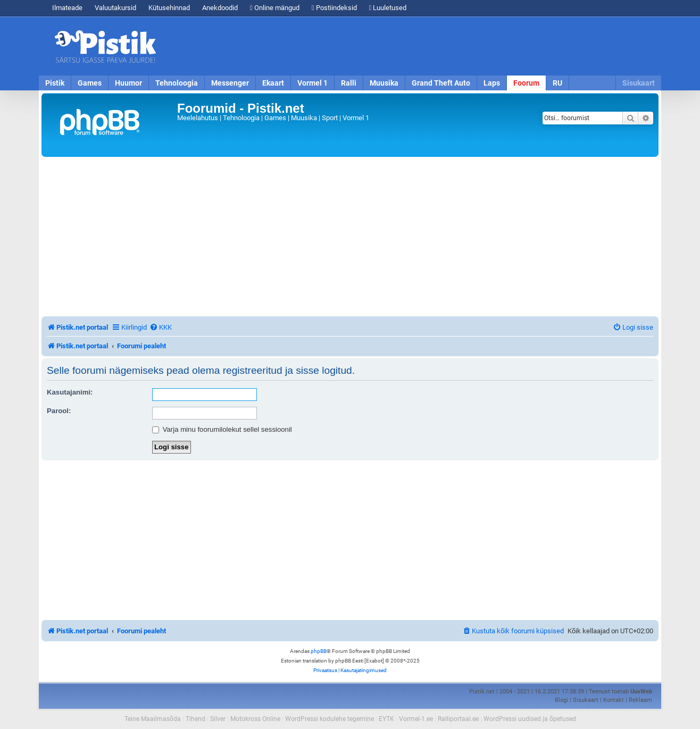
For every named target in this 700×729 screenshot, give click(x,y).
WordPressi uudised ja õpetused (530, 719)
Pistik (55, 83)
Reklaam (640, 700)
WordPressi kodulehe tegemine (330, 719)
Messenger (230, 83)
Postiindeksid (334, 8)
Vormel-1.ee (416, 719)
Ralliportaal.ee (458, 719)
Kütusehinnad (169, 8)
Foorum (526, 83)
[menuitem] (161, 327)
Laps (492, 83)
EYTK (386, 719)
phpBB (319, 651)
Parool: (59, 411)
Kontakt (614, 700)
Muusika (384, 83)
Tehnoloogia (177, 83)
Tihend (195, 719)
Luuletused (388, 8)
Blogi (561, 700)
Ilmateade (67, 8)
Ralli (349, 83)
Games (90, 83)
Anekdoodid (220, 8)
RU (557, 83)
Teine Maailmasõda (153, 719)
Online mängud (275, 8)
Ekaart (273, 83)
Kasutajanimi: (70, 392)
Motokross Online (255, 719)
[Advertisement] (411, 46)
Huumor (128, 83)
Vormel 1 (312, 83)
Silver (218, 719)
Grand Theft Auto (441, 83)
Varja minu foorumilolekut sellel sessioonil (222, 429)
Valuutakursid (115, 8)
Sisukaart (639, 83)
